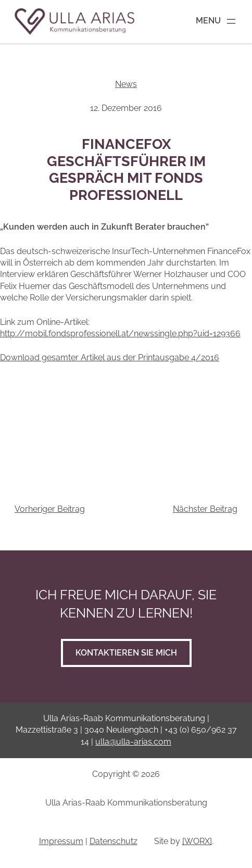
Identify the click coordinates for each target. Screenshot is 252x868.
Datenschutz (114, 841)
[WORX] (197, 841)
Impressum (61, 841)
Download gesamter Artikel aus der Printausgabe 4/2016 (110, 357)
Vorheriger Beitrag (50, 509)
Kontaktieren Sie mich (126, 653)
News (126, 84)
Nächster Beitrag (205, 509)
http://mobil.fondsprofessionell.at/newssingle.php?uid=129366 (120, 334)
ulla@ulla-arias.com (133, 742)
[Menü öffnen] (217, 21)
